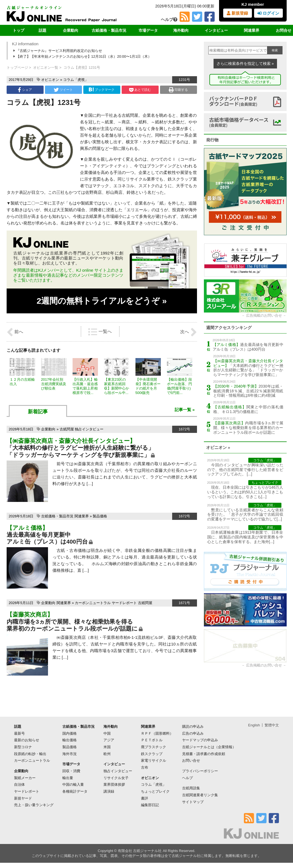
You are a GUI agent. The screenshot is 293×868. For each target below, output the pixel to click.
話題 (42, 30)
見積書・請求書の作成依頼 (204, 754)
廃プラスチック (154, 747)
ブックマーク (102, 90)
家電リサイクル (154, 760)
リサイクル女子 (116, 778)
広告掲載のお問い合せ (264, 315)
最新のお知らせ (27, 740)
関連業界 (252, 30)
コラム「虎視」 (76, 80)
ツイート (63, 90)
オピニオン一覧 (46, 68)
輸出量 (68, 778)
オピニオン (50, 80)
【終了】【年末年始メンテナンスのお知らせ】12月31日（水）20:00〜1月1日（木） (83, 56)
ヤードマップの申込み (200, 740)
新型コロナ (23, 747)
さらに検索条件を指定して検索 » (245, 63)
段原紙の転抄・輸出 (30, 754)
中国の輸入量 (73, 784)
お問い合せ (191, 760)
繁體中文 (272, 725)
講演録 (109, 791)
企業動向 (71, 30)
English (254, 725)
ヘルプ (169, 19)
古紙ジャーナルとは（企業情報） (209, 747)
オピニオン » (218, 447)
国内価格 (70, 733)
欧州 (107, 754)
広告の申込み (193, 733)
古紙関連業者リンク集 (200, 795)
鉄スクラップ (152, 754)
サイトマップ (193, 802)
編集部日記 (150, 805)
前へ (15, 332)
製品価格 (100, 516)
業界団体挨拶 (114, 784)
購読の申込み (193, 727)
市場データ (148, 30)
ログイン (268, 13)
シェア (25, 90)
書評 (145, 798)
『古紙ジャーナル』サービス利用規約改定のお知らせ (58, 51)
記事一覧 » (185, 410)
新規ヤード (23, 798)
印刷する (178, 90)
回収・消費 (71, 771)
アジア (109, 740)
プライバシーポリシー (200, 771)
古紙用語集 (191, 788)
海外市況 (70, 754)
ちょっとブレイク (155, 791)
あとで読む (140, 90)
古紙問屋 (67, 429)
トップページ (17, 68)
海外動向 (181, 30)
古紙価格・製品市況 (109, 30)
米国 (107, 747)
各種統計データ (75, 791)
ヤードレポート (124, 603)
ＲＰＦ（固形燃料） (157, 733)
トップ (18, 30)
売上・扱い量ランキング (34, 805)
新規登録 (237, 13)
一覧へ (100, 332)
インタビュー (216, 30)
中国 (107, 733)
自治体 (19, 784)
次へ (188, 332)
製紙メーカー (25, 778)
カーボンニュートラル (93, 603)
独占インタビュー (89, 429)
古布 (145, 767)
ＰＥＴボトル (152, 740)
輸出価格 (70, 740)
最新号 (19, 733)
